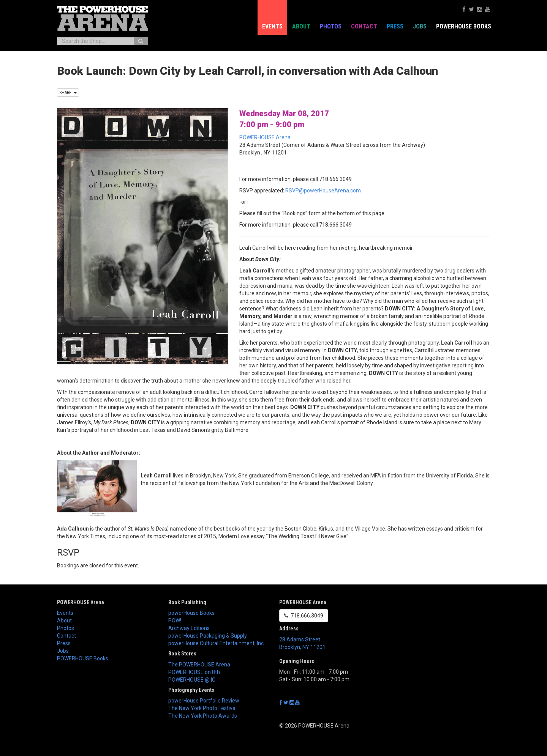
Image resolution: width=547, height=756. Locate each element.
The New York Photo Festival (202, 708)
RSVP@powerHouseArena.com (323, 191)
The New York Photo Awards (203, 716)
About (301, 26)
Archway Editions (189, 628)
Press (395, 26)
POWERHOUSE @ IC (192, 680)
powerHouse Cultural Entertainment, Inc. (217, 643)
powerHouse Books (191, 613)
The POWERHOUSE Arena (199, 665)
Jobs (420, 26)
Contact (364, 26)
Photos (331, 26)
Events (272, 26)
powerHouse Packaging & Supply (208, 636)
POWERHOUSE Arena (265, 137)
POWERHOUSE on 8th (194, 672)
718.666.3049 (304, 616)
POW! (175, 621)
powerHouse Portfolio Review (204, 701)
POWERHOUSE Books (464, 26)
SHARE (68, 93)
